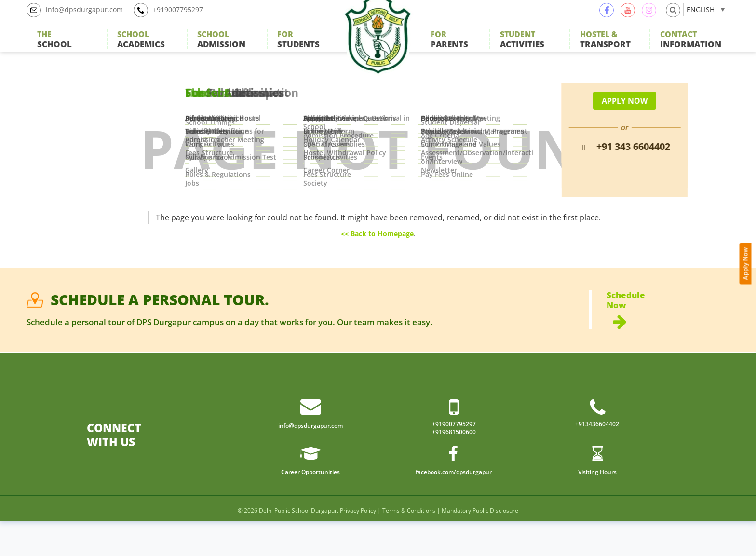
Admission (221, 50)
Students (298, 50)
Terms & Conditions (409, 546)
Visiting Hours (597, 506)
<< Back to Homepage (377, 255)
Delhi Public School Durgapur (298, 546)
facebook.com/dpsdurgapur (454, 506)
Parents (449, 50)
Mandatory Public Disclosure (480, 546)
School (54, 50)
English (701, 20)
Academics (141, 50)
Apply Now (749, 251)
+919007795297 (181, 21)
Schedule (668, 337)
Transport (605, 50)
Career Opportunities (310, 506)
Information (691, 50)
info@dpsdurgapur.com (80, 21)
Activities (522, 50)
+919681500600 (454, 467)
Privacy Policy (358, 546)
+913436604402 (597, 457)
